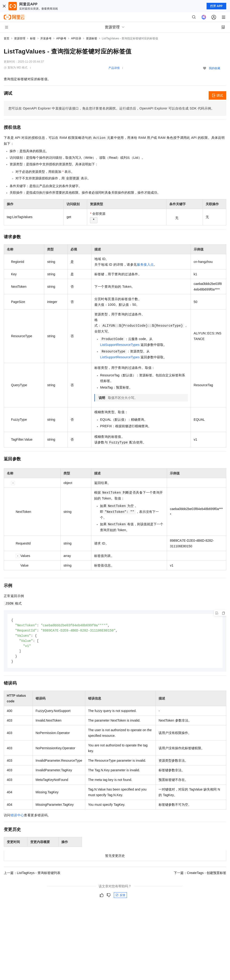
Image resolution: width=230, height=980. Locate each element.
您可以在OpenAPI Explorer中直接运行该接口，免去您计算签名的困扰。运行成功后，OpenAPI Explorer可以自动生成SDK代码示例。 (111, 108)
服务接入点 (145, 265)
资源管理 (20, 38)
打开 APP (216, 6)
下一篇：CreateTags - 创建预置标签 (200, 875)
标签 (33, 38)
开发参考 (46, 38)
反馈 (120, 897)
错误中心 (17, 817)
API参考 (61, 38)
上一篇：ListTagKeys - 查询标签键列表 (32, 875)
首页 (7, 38)
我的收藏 (215, 68)
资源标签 (92, 38)
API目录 (76, 38)
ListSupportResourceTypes (120, 345)
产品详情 (114, 68)
